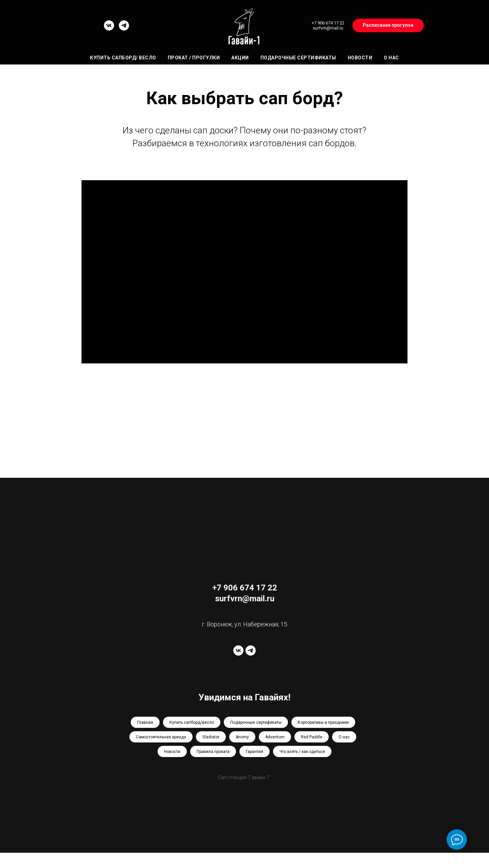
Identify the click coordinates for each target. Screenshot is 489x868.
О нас (391, 58)
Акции (240, 58)
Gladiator (211, 737)
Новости (360, 58)
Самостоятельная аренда (161, 737)
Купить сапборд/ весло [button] (123, 58)
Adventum (275, 737)
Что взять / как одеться (302, 752)
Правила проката (213, 752)
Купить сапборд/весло (192, 722)
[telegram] (124, 29)
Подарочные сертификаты (298, 58)
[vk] (109, 29)
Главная (145, 722)
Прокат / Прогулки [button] (194, 58)
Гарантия (255, 752)
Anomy (242, 737)
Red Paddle (312, 737)
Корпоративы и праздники (323, 722)
